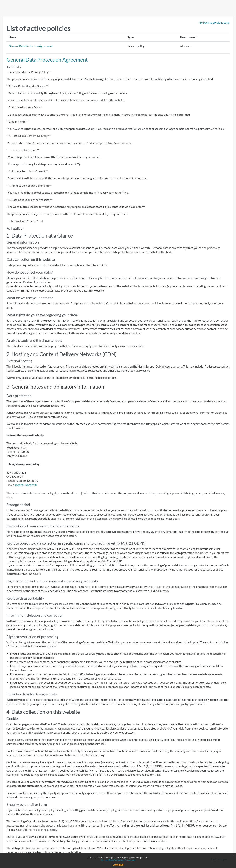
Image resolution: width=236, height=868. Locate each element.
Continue (118, 865)
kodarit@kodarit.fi (26, 485)
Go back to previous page (214, 22)
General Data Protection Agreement (31, 46)
